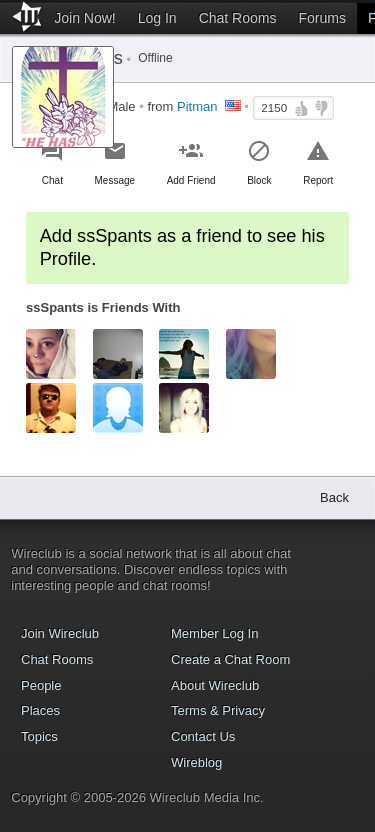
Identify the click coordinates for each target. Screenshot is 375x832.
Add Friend (191, 180)
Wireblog (196, 762)
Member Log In (214, 633)
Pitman (197, 106)
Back (334, 497)
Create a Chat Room (230, 659)
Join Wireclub (60, 633)
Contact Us (203, 736)
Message (114, 180)
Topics (39, 736)
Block (259, 180)
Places (40, 710)
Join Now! (84, 18)
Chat (52, 180)
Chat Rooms (238, 18)
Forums (321, 18)
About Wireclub (215, 685)
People (41, 685)
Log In (157, 18)
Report (318, 180)
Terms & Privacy (218, 710)
